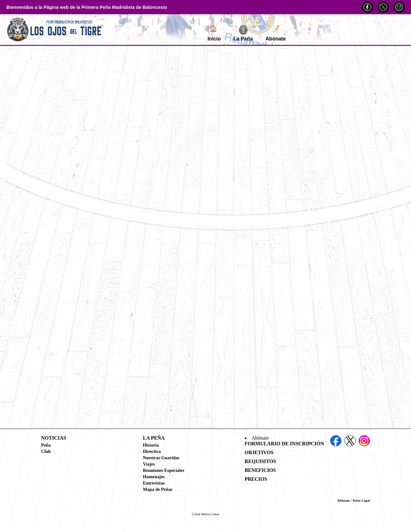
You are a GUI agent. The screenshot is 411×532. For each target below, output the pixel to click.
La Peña (243, 33)
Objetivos (259, 452)
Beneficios (260, 470)
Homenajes (154, 477)
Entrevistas (154, 483)
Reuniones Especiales (164, 470)
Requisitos (260, 461)
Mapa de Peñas (158, 489)
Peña (46, 445)
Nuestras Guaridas (161, 458)
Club (46, 451)
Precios (256, 479)
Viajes (149, 464)
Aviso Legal (361, 500)
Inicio (214, 33)
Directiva (152, 451)
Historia (151, 445)
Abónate (276, 33)
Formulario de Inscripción (285, 444)
